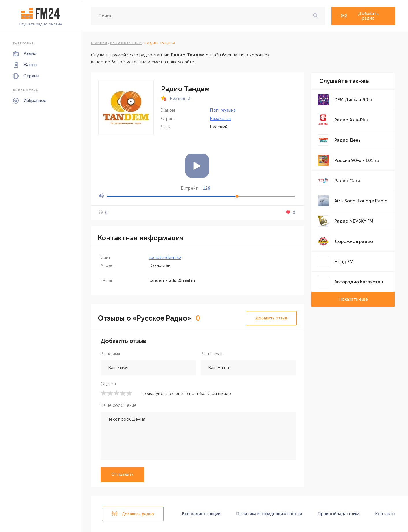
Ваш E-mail (211, 354)
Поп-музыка (223, 110)
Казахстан (220, 118)
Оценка (108, 384)
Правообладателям (339, 514)
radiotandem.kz (165, 257)
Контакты (385, 514)
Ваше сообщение (119, 405)
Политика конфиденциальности (269, 514)
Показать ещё (353, 299)
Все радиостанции (201, 514)
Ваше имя (110, 354)
